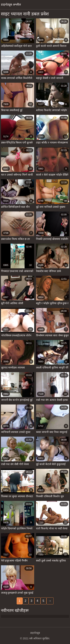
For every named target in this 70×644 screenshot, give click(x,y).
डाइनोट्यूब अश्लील (11, 5)
